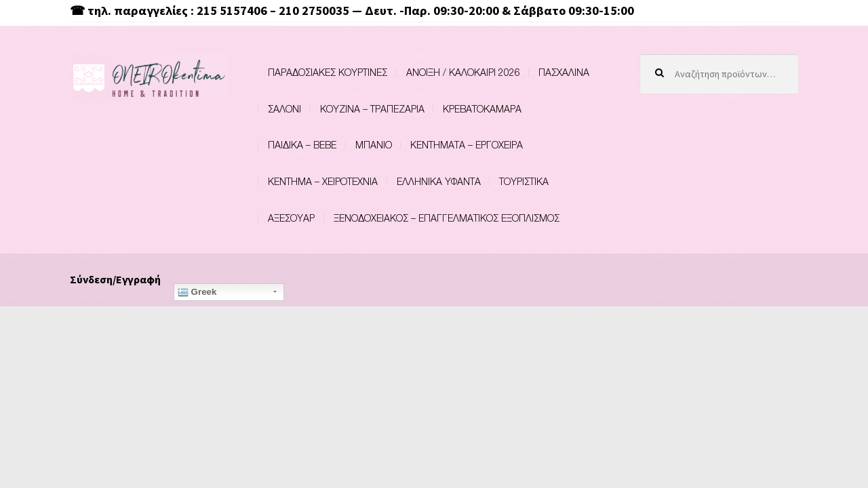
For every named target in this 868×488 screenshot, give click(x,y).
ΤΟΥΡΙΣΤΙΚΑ (524, 181)
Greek (197, 292)
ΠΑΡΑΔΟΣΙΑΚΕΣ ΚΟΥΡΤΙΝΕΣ (328, 72)
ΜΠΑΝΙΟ (374, 145)
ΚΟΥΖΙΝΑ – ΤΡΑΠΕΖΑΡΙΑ (372, 109)
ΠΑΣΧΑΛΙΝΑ (564, 72)
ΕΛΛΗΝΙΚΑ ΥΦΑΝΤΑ (439, 181)
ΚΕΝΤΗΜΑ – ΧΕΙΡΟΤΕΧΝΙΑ (323, 181)
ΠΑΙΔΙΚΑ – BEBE (302, 145)
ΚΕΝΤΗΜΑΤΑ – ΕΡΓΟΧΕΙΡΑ (467, 145)
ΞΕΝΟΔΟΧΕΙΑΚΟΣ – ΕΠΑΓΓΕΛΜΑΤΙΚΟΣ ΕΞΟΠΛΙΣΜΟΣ (447, 218)
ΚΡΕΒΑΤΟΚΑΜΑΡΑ (482, 109)
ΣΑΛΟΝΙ (284, 109)
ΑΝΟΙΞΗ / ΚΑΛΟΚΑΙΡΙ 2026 (463, 72)
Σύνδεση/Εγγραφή (115, 279)
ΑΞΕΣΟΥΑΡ (291, 218)
